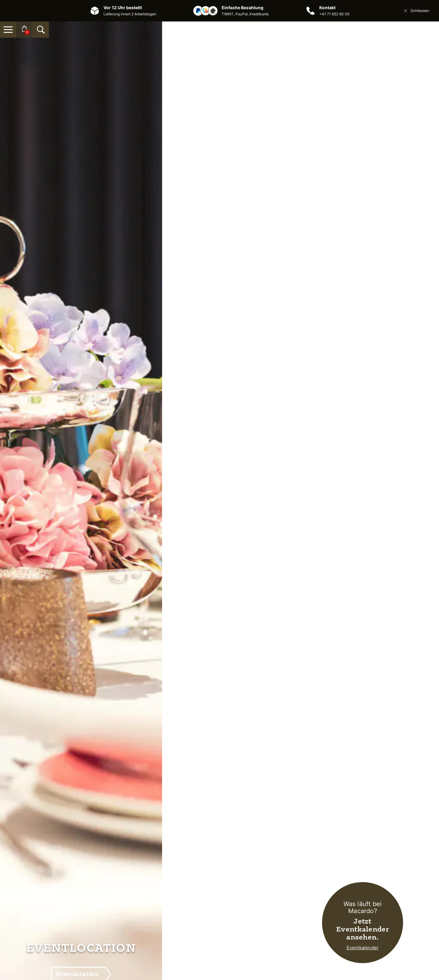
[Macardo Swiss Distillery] (219, 54)
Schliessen (416, 11)
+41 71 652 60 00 (334, 14)
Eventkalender (363, 948)
